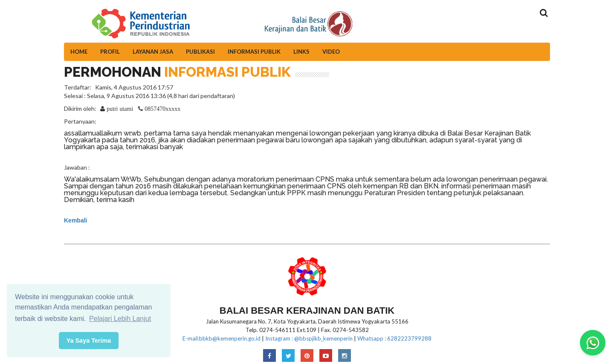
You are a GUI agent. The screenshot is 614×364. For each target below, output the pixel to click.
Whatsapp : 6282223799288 (394, 338)
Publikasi (200, 52)
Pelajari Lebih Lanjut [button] (120, 319)
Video (331, 52)
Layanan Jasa (153, 52)
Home (79, 52)
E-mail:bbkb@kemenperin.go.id (222, 338)
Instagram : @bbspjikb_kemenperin (309, 338)
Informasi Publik (254, 52)
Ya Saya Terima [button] (89, 341)
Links (301, 52)
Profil (110, 52)
